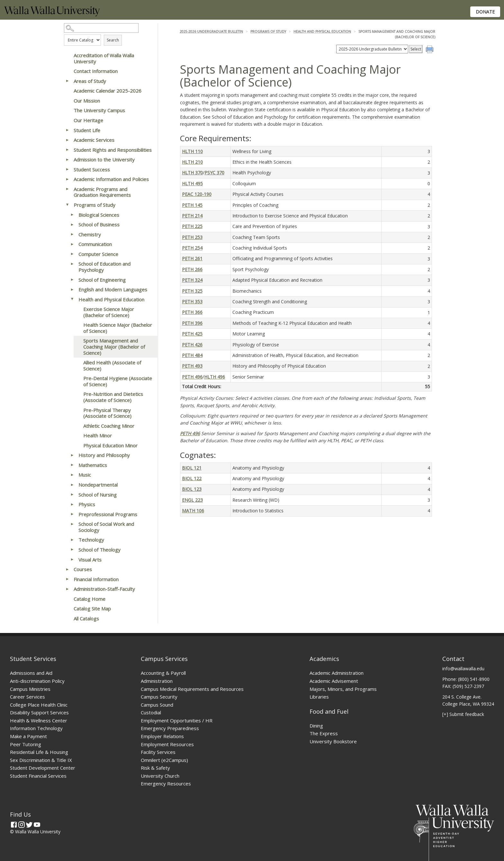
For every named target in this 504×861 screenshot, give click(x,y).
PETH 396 (192, 323)
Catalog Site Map (92, 609)
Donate (485, 12)
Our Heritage (88, 120)
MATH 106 (193, 511)
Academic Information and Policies (111, 179)
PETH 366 (192, 312)
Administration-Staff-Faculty (104, 589)
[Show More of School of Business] (72, 224)
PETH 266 (192, 269)
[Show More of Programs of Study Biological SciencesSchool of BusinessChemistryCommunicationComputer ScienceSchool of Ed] (67, 205)
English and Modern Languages (113, 289)
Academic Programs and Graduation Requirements (102, 192)
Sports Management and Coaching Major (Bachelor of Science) (114, 347)
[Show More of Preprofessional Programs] (72, 514)
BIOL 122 (192, 478)
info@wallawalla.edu (463, 669)
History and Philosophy (104, 455)
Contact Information (96, 71)
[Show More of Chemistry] (72, 234)
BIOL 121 (192, 468)
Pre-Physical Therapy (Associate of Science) (107, 413)
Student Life (87, 130)
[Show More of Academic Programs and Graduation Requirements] (67, 189)
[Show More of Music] (72, 475)
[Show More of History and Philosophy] (72, 455)
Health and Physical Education (111, 299)
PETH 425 (192, 334)
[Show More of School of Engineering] (72, 280)
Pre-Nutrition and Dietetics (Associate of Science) (113, 397)
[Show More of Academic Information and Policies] (67, 179)
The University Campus (99, 110)
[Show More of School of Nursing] (72, 495)
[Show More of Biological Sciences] (72, 215)
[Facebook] (14, 825)
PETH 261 (192, 258)
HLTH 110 (192, 151)
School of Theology (99, 550)
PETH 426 (192, 345)
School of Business (99, 224)
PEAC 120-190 (197, 194)
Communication (95, 244)
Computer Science (98, 254)
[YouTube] (37, 825)
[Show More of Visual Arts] (72, 560)
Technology (91, 540)
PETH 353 (192, 302)
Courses (83, 569)
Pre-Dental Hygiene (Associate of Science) (118, 381)
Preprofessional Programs (108, 514)
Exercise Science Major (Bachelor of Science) (109, 312)
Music (85, 475)
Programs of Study (94, 205)
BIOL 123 (192, 489)
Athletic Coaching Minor (109, 426)
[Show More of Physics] (72, 504)
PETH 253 (192, 237)
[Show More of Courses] (67, 569)
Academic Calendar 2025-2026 (108, 91)
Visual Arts (90, 560)
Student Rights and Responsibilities (113, 150)
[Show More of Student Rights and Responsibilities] (67, 150)
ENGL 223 (192, 500)
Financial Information (96, 579)
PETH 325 (192, 291)
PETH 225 (192, 226)
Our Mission (87, 101)
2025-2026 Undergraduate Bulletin (211, 32)
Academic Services (94, 140)
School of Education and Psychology (104, 267)
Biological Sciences (99, 215)
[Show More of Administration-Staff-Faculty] (67, 589)
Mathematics (93, 465)
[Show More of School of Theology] (72, 550)
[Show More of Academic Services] (67, 140)
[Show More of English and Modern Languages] (72, 289)
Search (113, 40)
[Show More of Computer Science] (72, 254)
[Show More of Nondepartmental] (72, 485)
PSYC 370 (214, 173)
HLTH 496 (215, 377)
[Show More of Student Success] (67, 169)
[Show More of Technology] (72, 540)
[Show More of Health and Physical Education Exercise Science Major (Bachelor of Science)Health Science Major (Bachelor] (72, 299)
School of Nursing (98, 495)
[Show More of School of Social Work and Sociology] (72, 524)
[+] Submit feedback (463, 714)
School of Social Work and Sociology (106, 527)
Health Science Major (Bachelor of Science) (118, 328)
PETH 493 (192, 366)
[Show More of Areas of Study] (67, 81)
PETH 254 (192, 248)
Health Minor (98, 435)
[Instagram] (22, 825)
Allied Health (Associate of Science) (112, 366)
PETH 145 (192, 205)
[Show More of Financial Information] (67, 579)
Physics (87, 504)
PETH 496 (192, 377)
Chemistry (90, 234)
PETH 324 (192, 280)
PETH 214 (192, 216)
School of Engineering (102, 280)
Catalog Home (90, 599)
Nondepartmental (98, 485)
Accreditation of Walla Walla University (104, 58)
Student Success (92, 169)
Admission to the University (104, 160)
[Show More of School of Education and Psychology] (72, 264)
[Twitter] (29, 825)
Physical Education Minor (110, 445)
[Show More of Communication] (72, 244)
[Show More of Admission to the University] (67, 160)
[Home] (52, 15)
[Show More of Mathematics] (72, 465)
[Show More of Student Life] (67, 130)
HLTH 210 (192, 162)
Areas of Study (90, 81)
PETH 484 (192, 355)
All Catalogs (86, 618)
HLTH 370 (192, 173)
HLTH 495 (192, 183)
